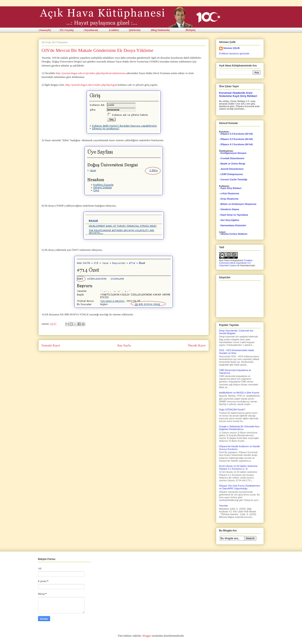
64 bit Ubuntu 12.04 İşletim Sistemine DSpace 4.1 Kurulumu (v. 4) (238, 467)
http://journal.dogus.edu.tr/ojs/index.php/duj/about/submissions (91, 73)
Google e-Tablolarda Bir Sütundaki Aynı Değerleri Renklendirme (239, 428)
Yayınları (224, 506)
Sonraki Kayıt (51, 345)
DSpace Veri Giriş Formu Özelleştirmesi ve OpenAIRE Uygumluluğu (240, 487)
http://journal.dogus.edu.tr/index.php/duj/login (91, 85)
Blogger (147, 636)
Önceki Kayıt (197, 345)
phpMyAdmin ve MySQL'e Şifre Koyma (239, 393)
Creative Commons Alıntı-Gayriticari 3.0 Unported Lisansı (236, 263)
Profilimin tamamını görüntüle (234, 54)
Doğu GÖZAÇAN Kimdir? (232, 410)
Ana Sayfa (124, 345)
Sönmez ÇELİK (232, 48)
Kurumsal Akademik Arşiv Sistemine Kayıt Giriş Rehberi (238, 94)
